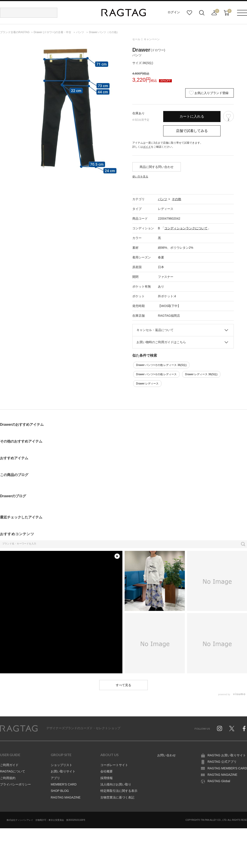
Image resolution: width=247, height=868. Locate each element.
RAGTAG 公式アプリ (222, 762)
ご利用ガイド (9, 765)
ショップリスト (62, 765)
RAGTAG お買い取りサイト (227, 755)
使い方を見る (140, 177)
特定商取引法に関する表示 (119, 791)
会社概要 (107, 771)
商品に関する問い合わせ (157, 167)
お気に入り (189, 13)
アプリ (55, 778)
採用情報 (107, 778)
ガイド (147, 147)
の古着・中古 (53, 32)
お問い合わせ (167, 755)
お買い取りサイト (63, 771)
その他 (176, 199)
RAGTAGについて (13, 771)
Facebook (244, 729)
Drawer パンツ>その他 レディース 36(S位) (161, 365)
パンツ (163, 199)
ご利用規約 (8, 778)
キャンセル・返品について (155, 330)
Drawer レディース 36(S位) (201, 374)
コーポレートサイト (114, 765)
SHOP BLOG (60, 791)
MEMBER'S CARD (64, 784)
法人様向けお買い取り (116, 784)
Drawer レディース (147, 384)
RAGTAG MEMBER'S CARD (227, 768)
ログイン (174, 12)
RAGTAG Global (219, 781)
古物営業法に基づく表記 (117, 797)
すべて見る (123, 685)
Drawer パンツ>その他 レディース (156, 374)
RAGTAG (19, 729)
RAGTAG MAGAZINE (66, 797)
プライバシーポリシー (15, 784)
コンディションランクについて (186, 228)
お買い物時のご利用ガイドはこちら (161, 342)
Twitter (232, 729)
